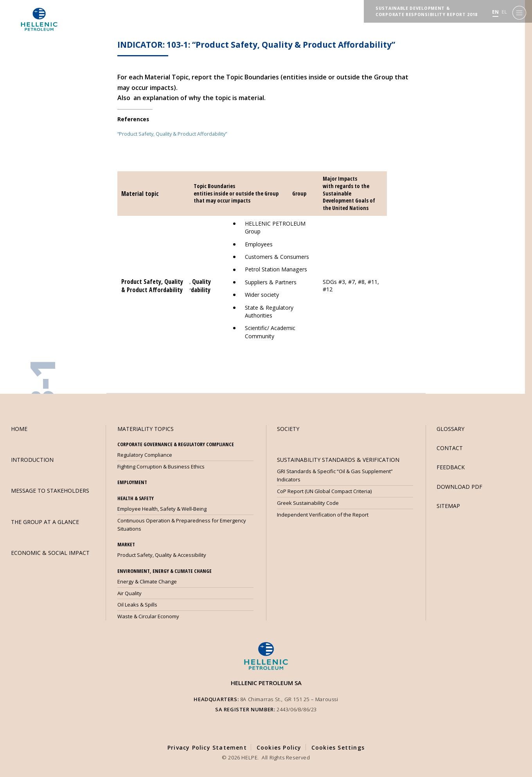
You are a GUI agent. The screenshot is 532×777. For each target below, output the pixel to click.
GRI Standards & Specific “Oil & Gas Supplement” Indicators (335, 475)
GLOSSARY (450, 429)
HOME (19, 429)
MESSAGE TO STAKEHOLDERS (50, 491)
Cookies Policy (279, 747)
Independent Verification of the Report (323, 515)
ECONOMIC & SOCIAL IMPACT (50, 553)
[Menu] (519, 12)
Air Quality (129, 593)
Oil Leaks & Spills (137, 605)
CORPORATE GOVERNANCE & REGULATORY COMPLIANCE (176, 444)
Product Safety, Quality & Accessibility (162, 555)
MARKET (126, 544)
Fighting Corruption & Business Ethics (161, 467)
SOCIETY (288, 429)
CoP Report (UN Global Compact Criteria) (324, 491)
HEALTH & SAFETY (136, 498)
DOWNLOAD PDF (459, 487)
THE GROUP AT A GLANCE (45, 522)
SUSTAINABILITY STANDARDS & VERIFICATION (338, 460)
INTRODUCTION (32, 460)
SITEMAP (448, 506)
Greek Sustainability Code (308, 503)
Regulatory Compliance (145, 455)
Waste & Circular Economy (148, 616)
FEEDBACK (451, 467)
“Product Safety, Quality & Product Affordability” (172, 134)
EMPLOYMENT (132, 482)
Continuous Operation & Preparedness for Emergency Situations (182, 525)
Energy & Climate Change (147, 581)
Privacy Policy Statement (207, 747)
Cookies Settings (338, 747)
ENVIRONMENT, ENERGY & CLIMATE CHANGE (164, 571)
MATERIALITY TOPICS (146, 429)
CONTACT (450, 448)
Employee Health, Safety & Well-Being (162, 509)
